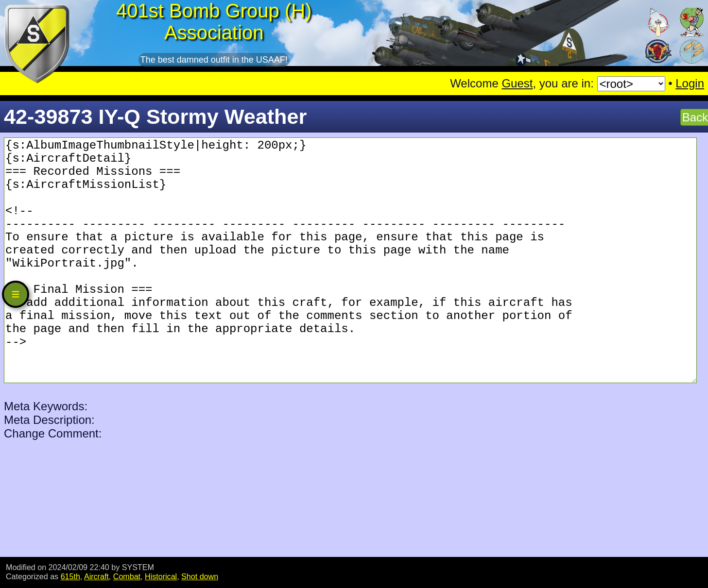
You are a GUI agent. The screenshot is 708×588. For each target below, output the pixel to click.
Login (690, 83)
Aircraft (96, 576)
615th (70, 576)
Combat (127, 576)
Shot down (200, 576)
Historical (161, 576)
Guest (517, 83)
